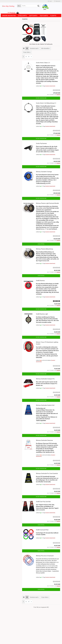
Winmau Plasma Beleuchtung (44, 249)
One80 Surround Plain (42, 530)
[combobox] (34, 48)
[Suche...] (19, 6)
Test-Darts (44, 16)
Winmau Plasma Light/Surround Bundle (47, 203)
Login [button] (50, 1)
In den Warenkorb (41, 98)
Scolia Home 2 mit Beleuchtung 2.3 (46, 103)
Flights (53, 16)
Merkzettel (57, 1)
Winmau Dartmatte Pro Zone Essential (47, 473)
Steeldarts (22, 16)
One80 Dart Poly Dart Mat (43, 502)
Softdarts (33, 16)
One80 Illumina (40, 281)
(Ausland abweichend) (50, 86)
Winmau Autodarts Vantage (44, 172)
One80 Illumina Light (42, 314)
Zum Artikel (41, 244)
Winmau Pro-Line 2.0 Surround (45, 556)
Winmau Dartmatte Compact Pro (45, 379)
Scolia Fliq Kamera (41, 143)
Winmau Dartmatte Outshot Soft (45, 405)
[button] (24, 48)
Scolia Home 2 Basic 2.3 (43, 63)
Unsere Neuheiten (9, 16)
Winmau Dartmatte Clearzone (44, 440)
